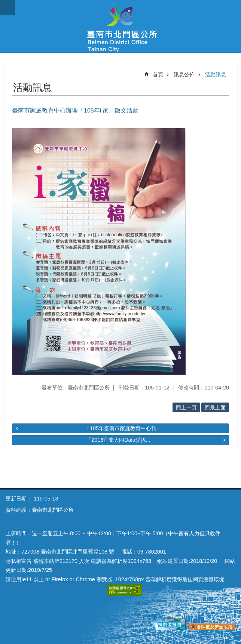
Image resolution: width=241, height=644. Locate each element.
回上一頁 (186, 407)
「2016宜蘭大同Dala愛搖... (118, 440)
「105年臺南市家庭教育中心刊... (123, 428)
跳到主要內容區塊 (4, 4)
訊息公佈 (184, 74)
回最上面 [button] (215, 407)
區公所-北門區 (120, 26)
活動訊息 (216, 74)
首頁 (158, 74)
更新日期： (19, 499)
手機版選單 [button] (7, 7)
